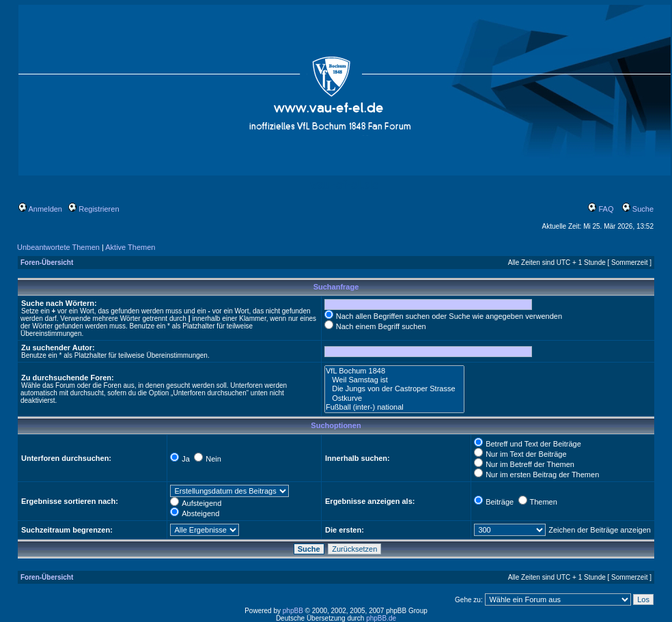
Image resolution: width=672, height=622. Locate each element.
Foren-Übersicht (47, 263)
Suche (638, 209)
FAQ (601, 209)
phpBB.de (381, 618)
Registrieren (94, 209)
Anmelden (40, 209)
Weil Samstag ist (394, 380)
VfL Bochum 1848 (394, 371)
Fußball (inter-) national (394, 407)
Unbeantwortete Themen (58, 247)
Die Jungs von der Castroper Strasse (394, 389)
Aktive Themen (130, 247)
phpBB (293, 611)
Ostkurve (394, 398)
